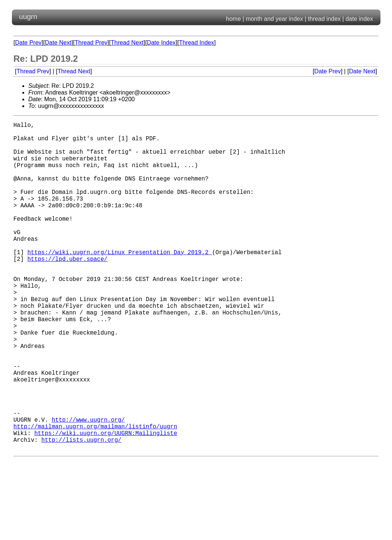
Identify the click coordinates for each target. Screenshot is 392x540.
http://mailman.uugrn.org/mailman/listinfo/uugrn (95, 495)
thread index (324, 19)
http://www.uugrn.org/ (88, 486)
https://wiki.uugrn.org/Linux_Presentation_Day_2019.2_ (119, 282)
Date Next (58, 43)
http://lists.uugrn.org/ (81, 511)
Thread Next (127, 43)
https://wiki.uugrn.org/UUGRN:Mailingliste (106, 503)
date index (359, 19)
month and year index (274, 19)
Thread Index (197, 43)
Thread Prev (91, 43)
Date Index (161, 43)
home (233, 19)
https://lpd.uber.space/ (67, 290)
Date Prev (28, 43)
